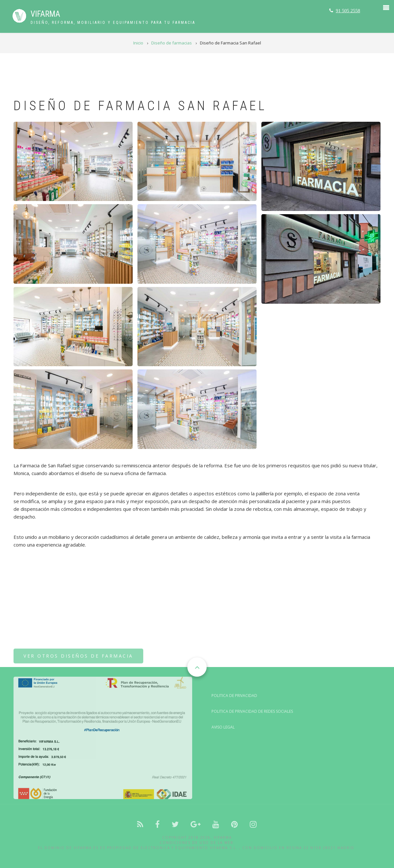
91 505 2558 (348, 10)
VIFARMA (45, 14)
